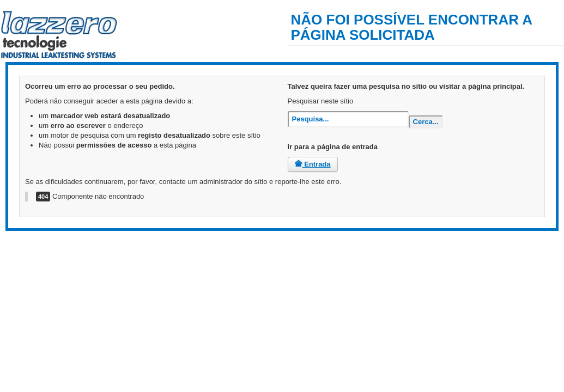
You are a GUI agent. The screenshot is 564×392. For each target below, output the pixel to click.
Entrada (313, 164)
